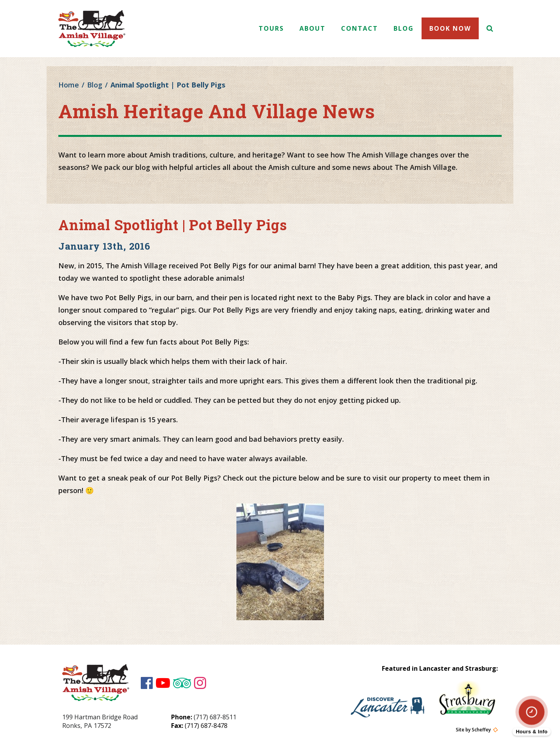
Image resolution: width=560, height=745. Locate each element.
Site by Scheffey (473, 730)
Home (69, 85)
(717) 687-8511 (215, 717)
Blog (404, 28)
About (312, 28)
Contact (360, 28)
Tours (271, 28)
